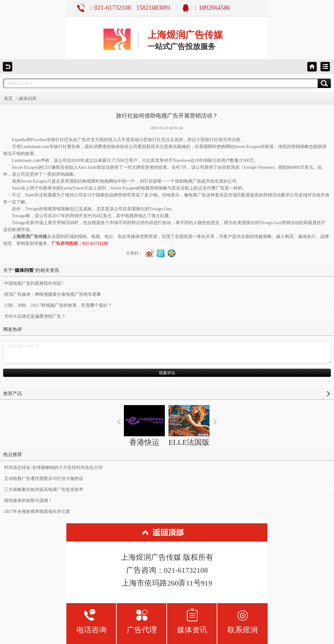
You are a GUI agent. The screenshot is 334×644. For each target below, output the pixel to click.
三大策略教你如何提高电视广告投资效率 (44, 490)
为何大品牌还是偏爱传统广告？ (35, 316)
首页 (8, 99)
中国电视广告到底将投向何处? (34, 283)
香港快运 (144, 426)
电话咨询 (92, 621)
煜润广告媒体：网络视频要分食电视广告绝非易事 (53, 294)
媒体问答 (28, 99)
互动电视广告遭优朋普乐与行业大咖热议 (44, 479)
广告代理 (142, 621)
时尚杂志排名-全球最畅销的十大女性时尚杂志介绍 (53, 468)
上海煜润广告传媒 (185, 35)
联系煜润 (242, 621)
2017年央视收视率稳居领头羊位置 (37, 512)
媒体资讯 (192, 621)
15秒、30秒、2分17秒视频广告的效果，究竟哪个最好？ (58, 305)
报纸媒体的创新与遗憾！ (28, 501)
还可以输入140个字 (167, 352)
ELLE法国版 (189, 426)
